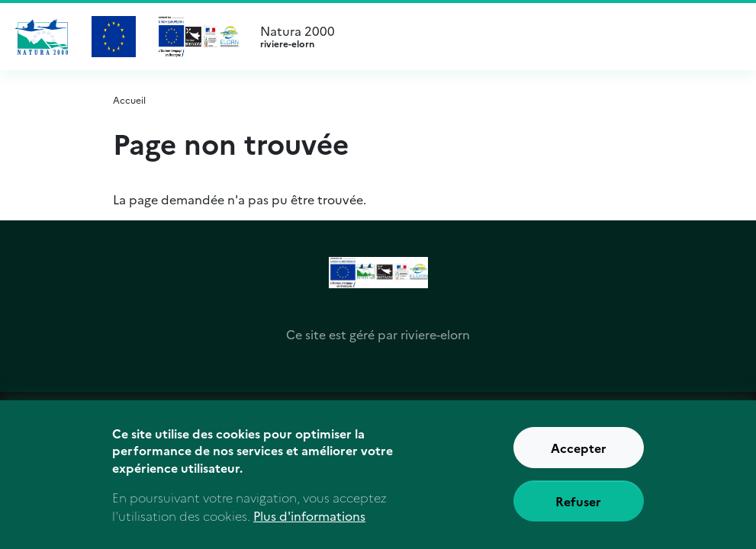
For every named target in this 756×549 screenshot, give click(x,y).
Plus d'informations (309, 518)
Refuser (578, 503)
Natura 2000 (496, 37)
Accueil (129, 100)
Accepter (579, 450)
